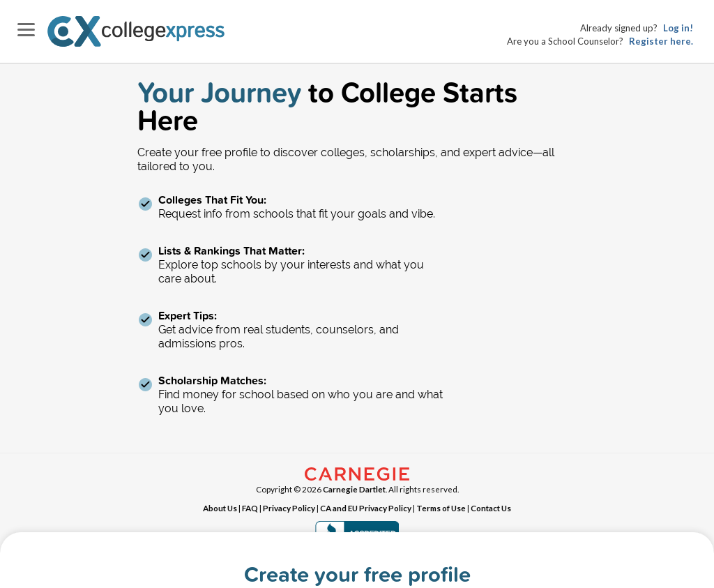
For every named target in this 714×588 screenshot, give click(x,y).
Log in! (678, 28)
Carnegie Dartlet (354, 489)
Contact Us (491, 508)
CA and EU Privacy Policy (366, 508)
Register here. (661, 41)
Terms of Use (441, 508)
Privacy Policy (289, 508)
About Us (220, 508)
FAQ (250, 508)
